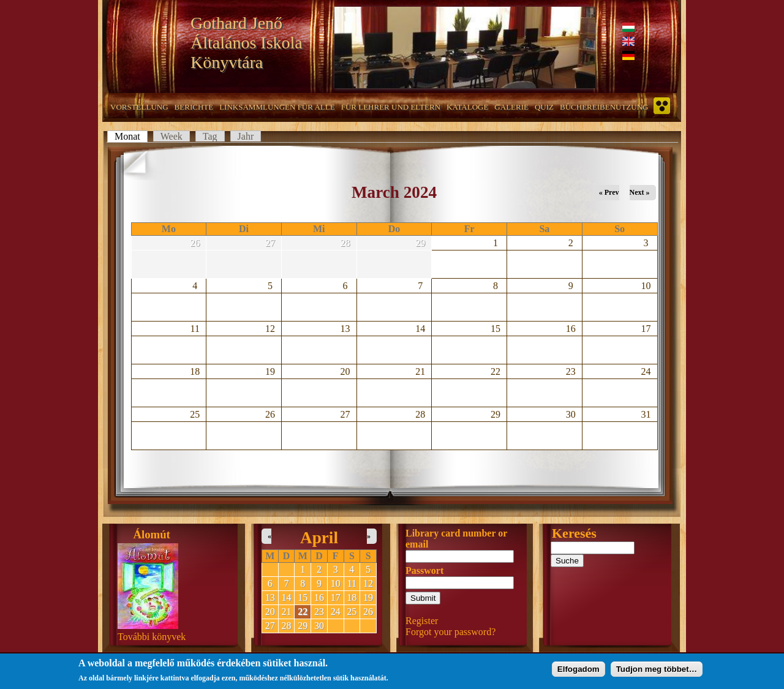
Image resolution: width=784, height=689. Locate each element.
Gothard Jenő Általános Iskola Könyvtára (247, 43)
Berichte (194, 107)
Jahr (246, 136)
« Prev (609, 192)
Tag (210, 136)
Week (171, 136)
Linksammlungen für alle (277, 107)
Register (422, 621)
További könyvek (152, 637)
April (319, 538)
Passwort (424, 570)
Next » (640, 192)
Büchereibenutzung (604, 107)
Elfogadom (579, 670)
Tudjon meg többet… (657, 670)
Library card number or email (456, 539)
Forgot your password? (450, 632)
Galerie (511, 107)
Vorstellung (139, 107)
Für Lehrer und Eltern (391, 107)
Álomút (152, 534)
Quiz (544, 107)
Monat (131, 136)
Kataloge (467, 107)
